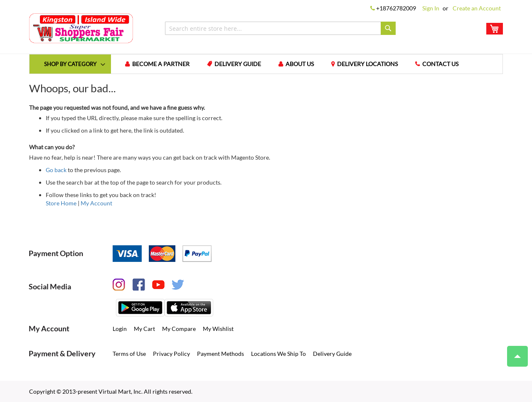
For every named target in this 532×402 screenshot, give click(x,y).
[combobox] (280, 28)
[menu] (266, 64)
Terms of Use (129, 354)
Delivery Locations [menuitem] (367, 64)
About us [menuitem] (300, 64)
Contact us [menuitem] (440, 64)
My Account (96, 203)
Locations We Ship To (278, 354)
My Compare (179, 329)
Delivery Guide (332, 354)
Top (514, 352)
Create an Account (477, 8)
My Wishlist (218, 329)
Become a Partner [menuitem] (161, 64)
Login (120, 329)
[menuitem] (70, 64)
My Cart (144, 329)
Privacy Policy (171, 354)
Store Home (61, 203)
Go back (56, 170)
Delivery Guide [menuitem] (238, 64)
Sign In (431, 8)
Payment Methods (220, 354)
